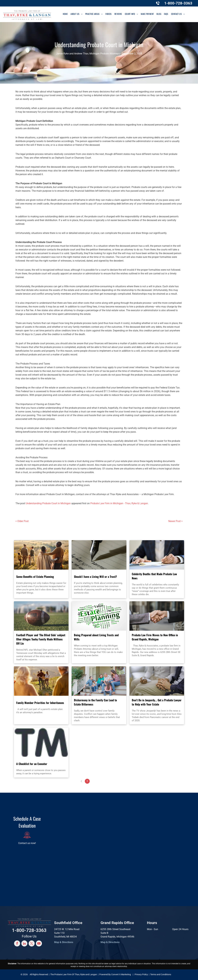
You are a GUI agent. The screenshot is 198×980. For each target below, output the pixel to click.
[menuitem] (65, 14)
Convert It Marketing (121, 974)
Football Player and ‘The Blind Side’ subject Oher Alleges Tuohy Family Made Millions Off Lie (41, 639)
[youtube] (39, 944)
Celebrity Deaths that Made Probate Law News (154, 576)
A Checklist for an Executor (32, 764)
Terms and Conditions (161, 974)
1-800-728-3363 (178, 3)
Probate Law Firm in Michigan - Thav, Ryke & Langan (119, 503)
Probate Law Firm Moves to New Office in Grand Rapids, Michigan (155, 637)
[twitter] (32, 944)
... (105, 781)
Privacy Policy (141, 974)
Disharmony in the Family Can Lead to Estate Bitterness (95, 702)
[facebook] (17, 944)
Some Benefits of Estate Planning (35, 577)
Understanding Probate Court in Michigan (48, 503)
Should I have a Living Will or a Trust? (95, 577)
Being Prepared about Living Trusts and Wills (96, 637)
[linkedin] (24, 944)
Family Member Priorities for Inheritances (40, 703)
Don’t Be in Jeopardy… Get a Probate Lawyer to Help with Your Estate (157, 702)
